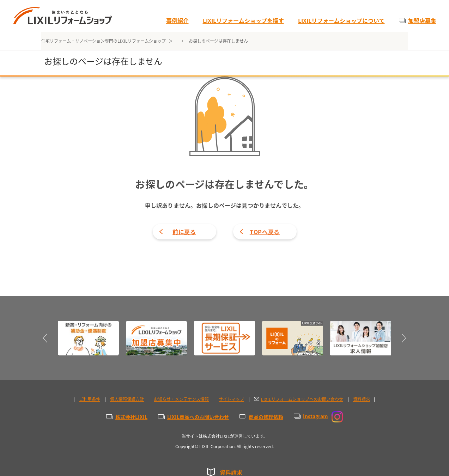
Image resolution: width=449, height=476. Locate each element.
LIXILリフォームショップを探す (243, 20)
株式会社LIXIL (131, 417)
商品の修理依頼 (266, 417)
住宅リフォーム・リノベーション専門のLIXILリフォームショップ (104, 41)
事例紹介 (177, 20)
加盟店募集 (422, 20)
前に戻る (184, 232)
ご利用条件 (90, 399)
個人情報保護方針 (127, 399)
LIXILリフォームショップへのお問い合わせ (302, 399)
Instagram (323, 416)
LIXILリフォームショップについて (341, 20)
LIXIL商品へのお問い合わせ (198, 417)
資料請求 (231, 472)
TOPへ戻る (265, 232)
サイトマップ (231, 399)
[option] (88, 338)
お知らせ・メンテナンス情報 (181, 399)
